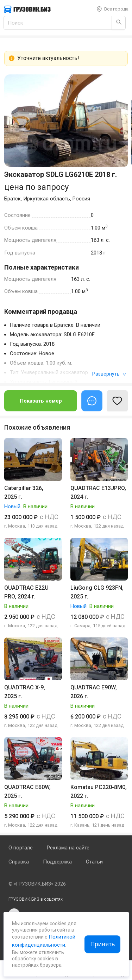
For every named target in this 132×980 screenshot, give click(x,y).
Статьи (94, 862)
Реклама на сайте (68, 848)
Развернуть (109, 374)
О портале (21, 848)
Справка (19, 862)
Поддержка (57, 862)
